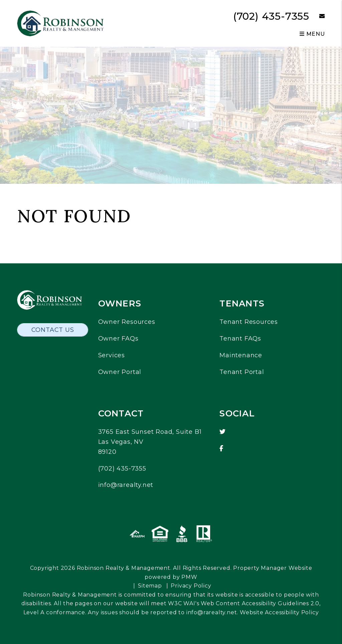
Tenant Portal (242, 372)
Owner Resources (127, 322)
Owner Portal (120, 372)
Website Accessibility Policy (279, 612)
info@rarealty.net (126, 485)
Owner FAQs (118, 339)
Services (112, 355)
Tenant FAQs (240, 339)
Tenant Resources (249, 322)
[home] (60, 23)
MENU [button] (312, 34)
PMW (189, 577)
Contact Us (53, 330)
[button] (317, 17)
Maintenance (241, 355)
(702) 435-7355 (271, 16)
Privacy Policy (191, 586)
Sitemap (150, 586)
